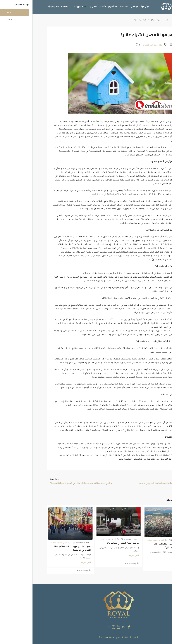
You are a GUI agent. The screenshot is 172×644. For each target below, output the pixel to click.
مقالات (113, 45)
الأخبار (70, 7)
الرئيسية (113, 7)
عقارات (121, 45)
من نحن (102, 7)
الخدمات (92, 7)
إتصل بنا (60, 7)
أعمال (136, 20)
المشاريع (80, 7)
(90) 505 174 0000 (25, 7)
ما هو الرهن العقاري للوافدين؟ (90, 543)
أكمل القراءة (149, 560)
